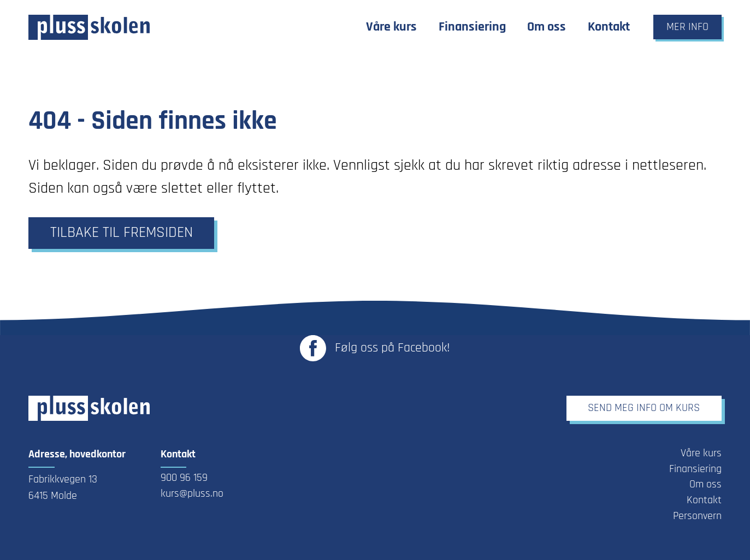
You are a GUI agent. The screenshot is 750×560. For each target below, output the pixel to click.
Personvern (697, 516)
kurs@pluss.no (192, 494)
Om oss (705, 485)
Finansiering (695, 469)
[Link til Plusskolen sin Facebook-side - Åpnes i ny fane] (375, 348)
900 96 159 (184, 478)
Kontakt (704, 501)
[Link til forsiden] (89, 27)
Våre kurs (701, 454)
